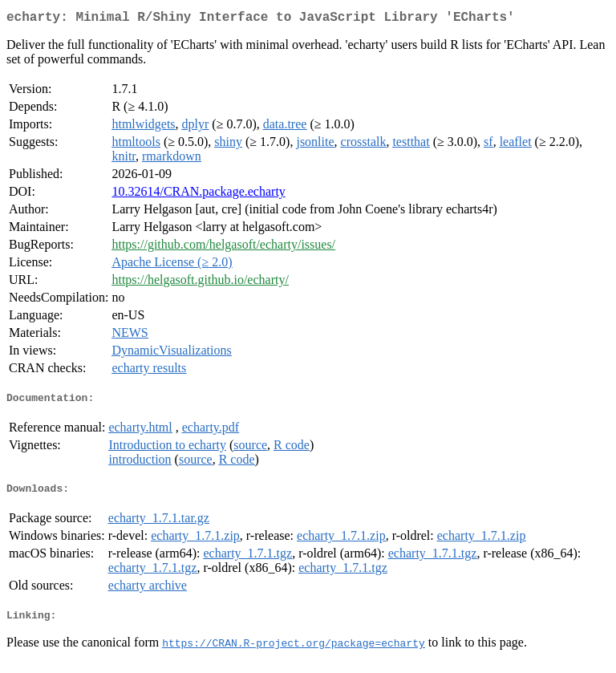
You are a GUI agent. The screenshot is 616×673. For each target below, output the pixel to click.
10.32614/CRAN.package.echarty (198, 195)
